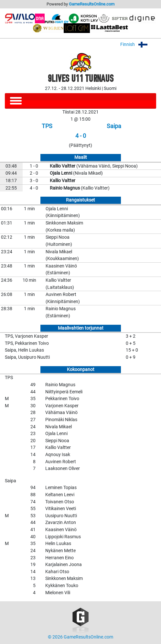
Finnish (138, 44)
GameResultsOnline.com (92, 4)
